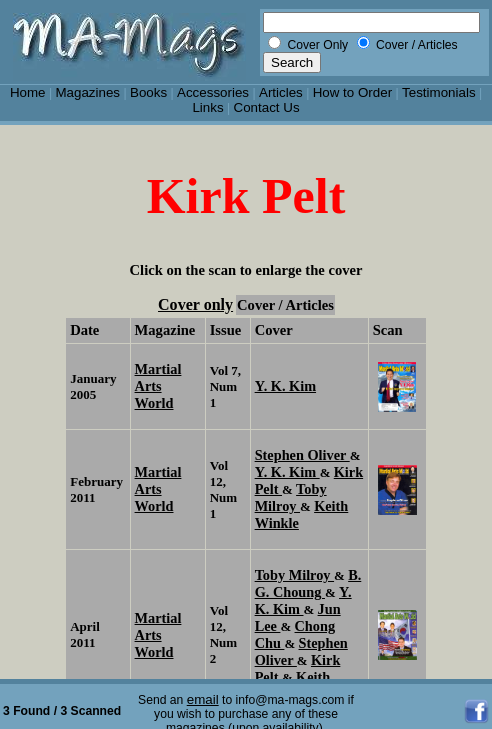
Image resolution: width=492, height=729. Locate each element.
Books (148, 92)
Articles (281, 92)
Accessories (213, 92)
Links (207, 107)
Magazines (87, 92)
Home (28, 92)
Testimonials (439, 92)
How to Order (352, 92)
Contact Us (267, 107)
